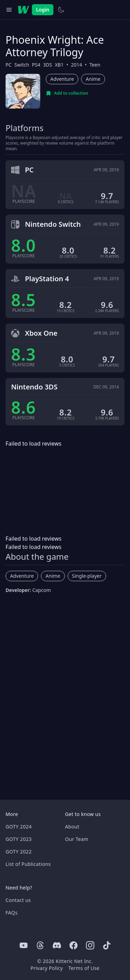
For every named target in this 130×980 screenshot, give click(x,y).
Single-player (87, 576)
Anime (93, 79)
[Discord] (57, 945)
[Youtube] (24, 945)
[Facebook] (73, 945)
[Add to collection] (67, 93)
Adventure (62, 79)
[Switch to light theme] (61, 10)
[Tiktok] (107, 945)
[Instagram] (90, 945)
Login (43, 10)
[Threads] (40, 945)
